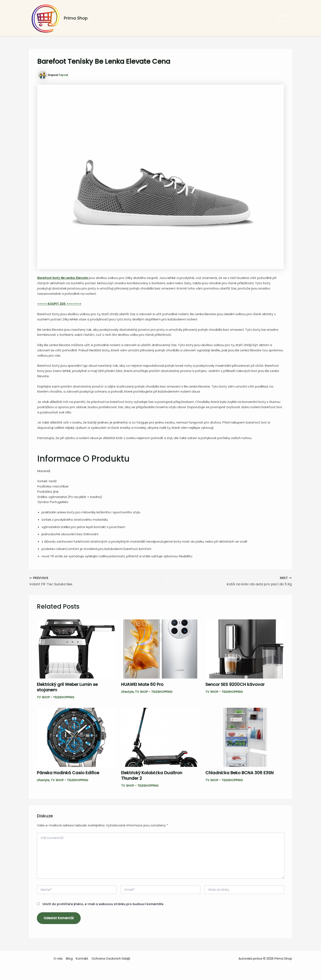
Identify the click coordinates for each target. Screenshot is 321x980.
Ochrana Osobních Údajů (111, 958)
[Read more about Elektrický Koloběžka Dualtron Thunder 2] (161, 737)
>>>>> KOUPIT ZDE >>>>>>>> (59, 304)
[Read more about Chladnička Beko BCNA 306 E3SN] (245, 737)
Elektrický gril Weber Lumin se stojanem (67, 687)
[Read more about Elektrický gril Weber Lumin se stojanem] (76, 649)
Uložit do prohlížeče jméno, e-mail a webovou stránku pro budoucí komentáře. (103, 904)
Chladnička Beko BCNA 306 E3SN (239, 773)
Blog (69, 958)
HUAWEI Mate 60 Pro (142, 684)
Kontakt (82, 958)
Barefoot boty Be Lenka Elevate (63, 278)
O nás (58, 958)
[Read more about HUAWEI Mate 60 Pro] (161, 649)
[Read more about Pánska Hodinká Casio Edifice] (76, 737)
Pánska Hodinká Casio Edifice (68, 773)
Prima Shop (76, 18)
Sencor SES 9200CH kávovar (235, 684)
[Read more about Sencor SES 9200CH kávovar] (245, 649)
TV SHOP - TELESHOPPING (56, 697)
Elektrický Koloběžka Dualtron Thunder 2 (152, 776)
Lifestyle (127, 692)
